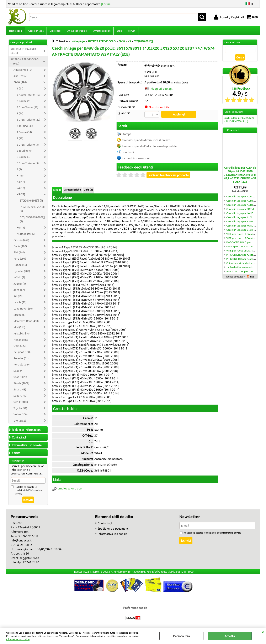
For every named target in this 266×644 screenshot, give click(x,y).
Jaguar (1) (20, 285)
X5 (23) (21, 195)
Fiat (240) (19, 254)
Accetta (230, 636)
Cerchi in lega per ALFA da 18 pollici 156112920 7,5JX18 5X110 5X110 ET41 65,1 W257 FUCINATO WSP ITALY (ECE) (240, 176)
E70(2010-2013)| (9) (31, 202)
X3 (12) (21, 183)
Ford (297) (20, 260)
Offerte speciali (101, 31)
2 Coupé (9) (23, 102)
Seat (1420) (20, 378)
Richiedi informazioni (136, 159)
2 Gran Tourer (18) (27, 108)
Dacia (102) (20, 247)
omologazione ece (70, 489)
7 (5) (19, 170)
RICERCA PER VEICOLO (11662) (24, 63)
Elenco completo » (235, 278)
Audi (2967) (20, 77)
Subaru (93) (20, 397)
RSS (252, 278)
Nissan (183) (21, 341)
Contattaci (105, 524)
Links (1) (88, 190)
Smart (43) (20, 391)
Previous (55, 93)
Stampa (126, 135)
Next (112, 93)
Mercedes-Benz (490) (26, 322)
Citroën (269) (21, 241)
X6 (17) (21, 229)
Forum (131, 31)
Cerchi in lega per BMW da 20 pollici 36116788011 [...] (239, 121)
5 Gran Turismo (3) (28, 146)
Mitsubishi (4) (22, 335)
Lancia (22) (20, 303)
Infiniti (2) (19, 278)
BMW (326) (20, 83)
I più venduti (232, 131)
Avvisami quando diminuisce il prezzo (146, 141)
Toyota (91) (20, 409)
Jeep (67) (19, 291)
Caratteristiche (72, 190)
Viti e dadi (55, 31)
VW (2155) (20, 422)
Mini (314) (19, 328)
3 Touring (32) (25, 127)
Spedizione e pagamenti (113, 530)
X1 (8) (20, 177)
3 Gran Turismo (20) (28, 121)
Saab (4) (18, 372)
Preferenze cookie (135, 609)
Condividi (128, 153)
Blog (119, 31)
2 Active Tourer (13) (28, 96)
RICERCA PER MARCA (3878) (23, 52)
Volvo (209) (20, 416)
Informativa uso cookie (18, 639)
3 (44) (20, 115)
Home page (16, 31)
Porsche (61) (21, 360)
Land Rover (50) (23, 310)
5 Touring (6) (24, 152)
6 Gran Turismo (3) (28, 164)
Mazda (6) (19, 316)
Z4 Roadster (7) (26, 235)
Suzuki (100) (21, 403)
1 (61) (20, 90)
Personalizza (181, 636)
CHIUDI (263, 632)
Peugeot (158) (22, 353)
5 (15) (20, 139)
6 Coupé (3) (23, 158)
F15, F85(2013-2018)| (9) (32, 210)
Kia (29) (18, 297)
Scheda (57, 191)
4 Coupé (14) (24, 133)
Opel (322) (20, 347)
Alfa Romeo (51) (23, 71)
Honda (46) (20, 266)
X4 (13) (21, 189)
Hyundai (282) (22, 272)
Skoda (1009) (21, 384)
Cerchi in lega (36, 31)
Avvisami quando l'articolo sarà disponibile (149, 147)
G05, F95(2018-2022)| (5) (32, 220)
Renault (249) (22, 366)
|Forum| (106, 4)
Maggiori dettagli (162, 90)
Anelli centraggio (77, 31)
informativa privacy (231, 534)
